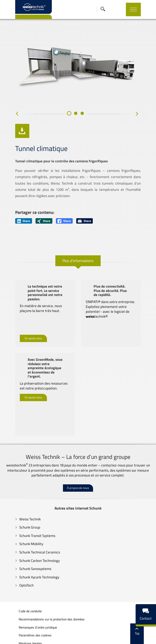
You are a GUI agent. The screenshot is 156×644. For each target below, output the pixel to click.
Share (15, 226)
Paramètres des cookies (26, 632)
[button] (69, 125)
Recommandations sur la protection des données (43, 616)
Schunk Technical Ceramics (31, 548)
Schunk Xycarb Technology (30, 573)
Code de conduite (21, 607)
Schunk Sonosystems (26, 565)
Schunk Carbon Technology (31, 557)
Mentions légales (21, 640)
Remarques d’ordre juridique (29, 624)
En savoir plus (24, 334)
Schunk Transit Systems (28, 532)
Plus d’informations (78, 266)
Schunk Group (21, 523)
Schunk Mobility (22, 540)
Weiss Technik (21, 515)
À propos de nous (78, 484)
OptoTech (17, 581)
